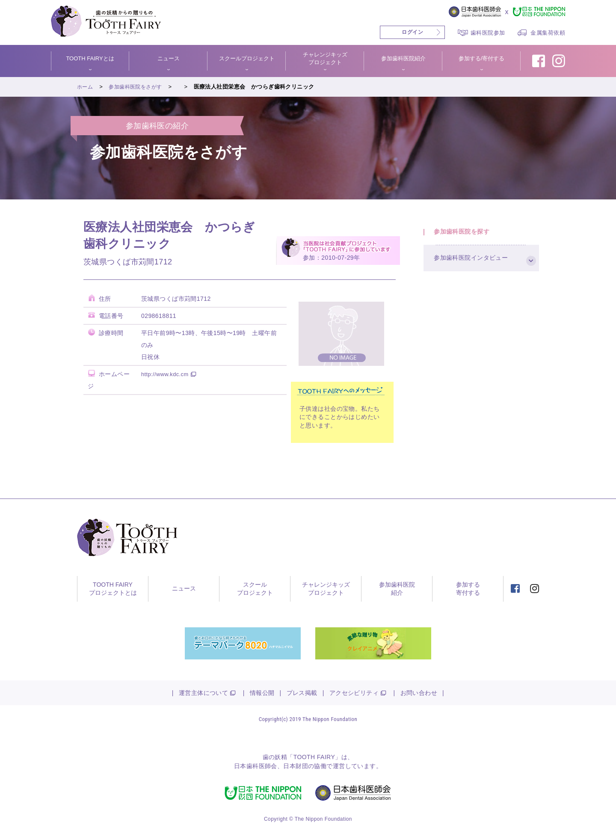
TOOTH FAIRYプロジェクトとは (113, 589)
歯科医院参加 (488, 33)
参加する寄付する (468, 589)
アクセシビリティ (354, 693)
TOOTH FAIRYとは (90, 58)
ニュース (169, 58)
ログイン (412, 32)
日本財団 (296, 766)
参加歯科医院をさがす (139, 87)
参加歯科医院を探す (466, 234)
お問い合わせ (419, 693)
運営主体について (203, 693)
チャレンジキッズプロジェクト (325, 58)
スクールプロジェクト (247, 58)
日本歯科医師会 (256, 766)
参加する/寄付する (482, 58)
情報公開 (262, 693)
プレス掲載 (302, 693)
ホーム (86, 87)
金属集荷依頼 (548, 33)
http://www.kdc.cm (167, 374)
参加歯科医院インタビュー (476, 266)
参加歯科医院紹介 (403, 58)
